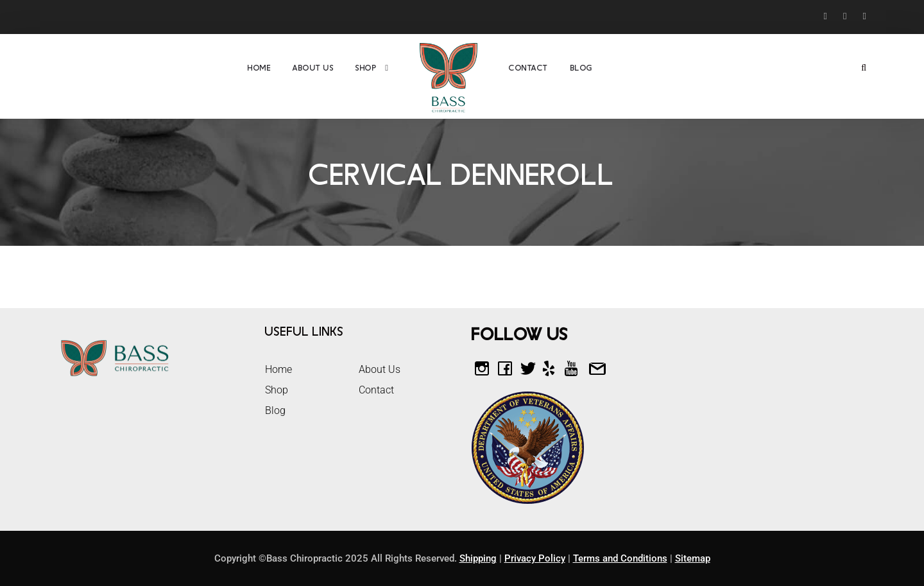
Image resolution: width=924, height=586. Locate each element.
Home (259, 68)
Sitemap (693, 558)
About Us (313, 68)
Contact (529, 68)
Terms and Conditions (620, 558)
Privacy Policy (535, 558)
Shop (366, 68)
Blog (582, 68)
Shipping (478, 558)
